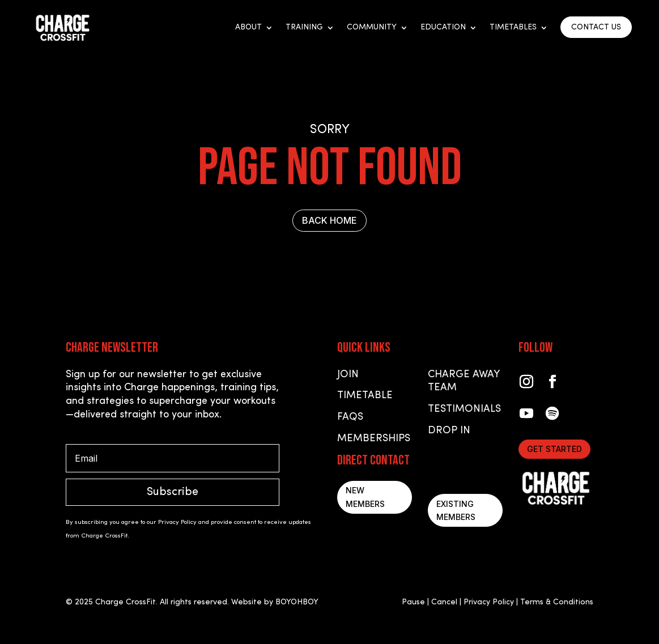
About (248, 28)
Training (304, 28)
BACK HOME (329, 220)
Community (372, 28)
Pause (413, 602)
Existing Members (456, 511)
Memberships (374, 439)
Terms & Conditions (557, 602)
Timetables (513, 28)
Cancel (444, 602)
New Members (365, 497)
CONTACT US (596, 27)
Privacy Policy (489, 602)
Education (443, 28)
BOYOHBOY (297, 602)
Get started (554, 449)
